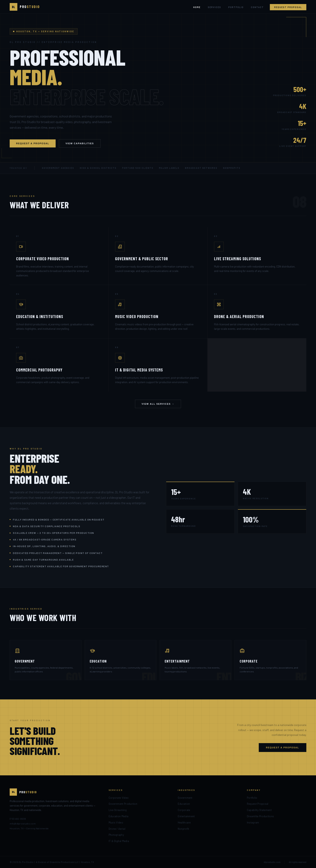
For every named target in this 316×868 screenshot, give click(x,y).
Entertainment (186, 816)
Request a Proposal (33, 143)
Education (184, 804)
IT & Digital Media (119, 841)
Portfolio (236, 7)
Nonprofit (183, 829)
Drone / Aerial (117, 829)
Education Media (119, 816)
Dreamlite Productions (260, 816)
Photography (116, 835)
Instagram (253, 822)
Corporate (184, 810)
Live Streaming (118, 810)
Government (185, 798)
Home (197, 7)
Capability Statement (259, 810)
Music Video (116, 822)
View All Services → (158, 404)
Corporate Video (119, 798)
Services (214, 7)
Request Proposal (288, 7)
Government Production (123, 804)
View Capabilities (80, 143)
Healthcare (184, 822)
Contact (257, 7)
